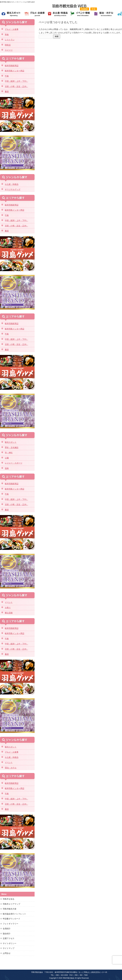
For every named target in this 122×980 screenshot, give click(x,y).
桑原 (7, 92)
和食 (7, 35)
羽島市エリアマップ (11, 904)
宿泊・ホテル (11, 768)
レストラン (10, 40)
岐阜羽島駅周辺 (12, 66)
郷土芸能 (9, 613)
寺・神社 (9, 453)
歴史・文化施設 (12, 447)
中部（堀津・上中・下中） (16, 81)
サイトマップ (9, 948)
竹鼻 (7, 76)
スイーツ (9, 50)
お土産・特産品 (12, 184)
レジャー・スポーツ (14, 463)
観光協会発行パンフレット (14, 914)
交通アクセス (9, 938)
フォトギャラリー (11, 924)
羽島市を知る (9, 899)
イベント (9, 602)
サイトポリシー (10, 943)
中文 (94, 9)
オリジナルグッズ (13, 189)
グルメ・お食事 (12, 29)
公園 (7, 458)
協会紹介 (7, 934)
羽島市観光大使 (10, 909)
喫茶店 (8, 45)
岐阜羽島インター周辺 (15, 71)
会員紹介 (7, 929)
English (85, 9)
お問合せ (7, 953)
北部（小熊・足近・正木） (16, 86)
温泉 (7, 468)
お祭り (8, 608)
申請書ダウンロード (11, 919)
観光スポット (11, 442)
